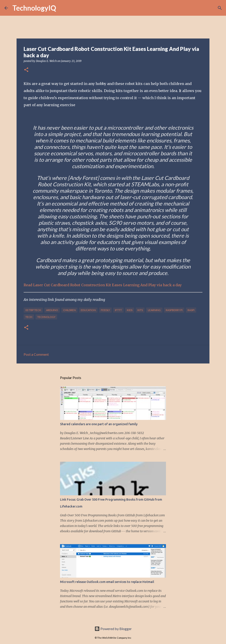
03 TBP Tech (33, 310)
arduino (52, 310)
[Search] (62, 8)
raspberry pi (174, 310)
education (88, 310)
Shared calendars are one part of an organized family (99, 424)
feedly (105, 310)
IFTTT (118, 310)
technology (46, 317)
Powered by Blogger (113, 629)
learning (154, 310)
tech (29, 317)
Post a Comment (36, 354)
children (69, 310)
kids (130, 310)
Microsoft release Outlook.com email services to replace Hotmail (107, 582)
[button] (26, 70)
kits (140, 310)
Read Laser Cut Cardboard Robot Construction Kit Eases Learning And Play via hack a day (103, 285)
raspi (191, 310)
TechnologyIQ (34, 8)
